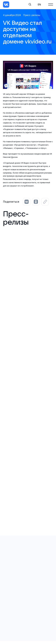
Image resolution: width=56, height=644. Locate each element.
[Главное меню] (51, 4)
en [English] (39, 4)
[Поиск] (30, 4)
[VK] (6, 4)
